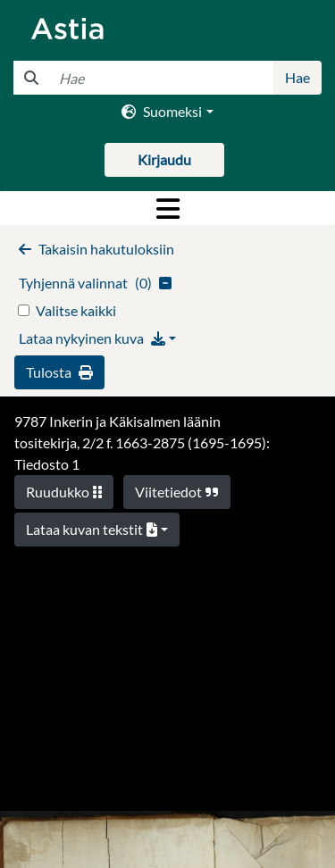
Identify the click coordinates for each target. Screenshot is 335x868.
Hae (297, 77)
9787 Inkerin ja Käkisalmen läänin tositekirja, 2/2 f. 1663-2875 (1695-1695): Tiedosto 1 (142, 442)
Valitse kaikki (76, 310)
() (95, 283)
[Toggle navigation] (167, 208)
